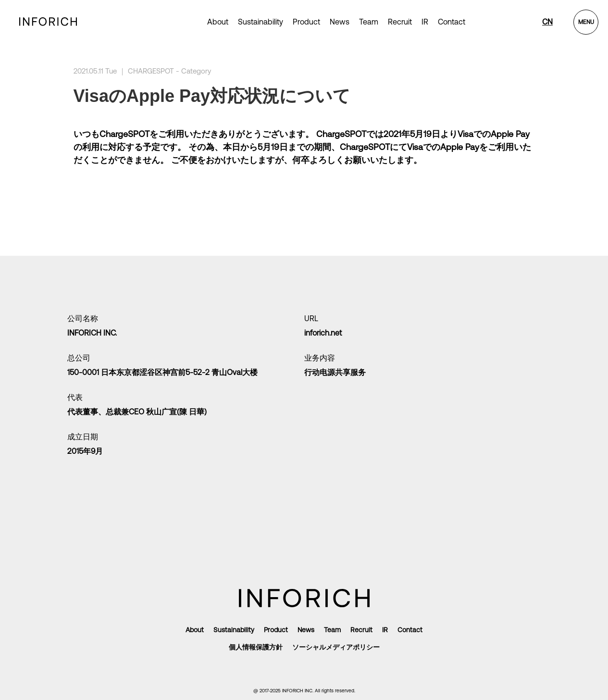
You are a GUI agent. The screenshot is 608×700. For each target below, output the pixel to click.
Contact (452, 22)
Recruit (400, 22)
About (218, 22)
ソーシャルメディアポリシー (336, 647)
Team (369, 22)
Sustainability (261, 22)
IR (425, 22)
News (340, 22)
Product (276, 630)
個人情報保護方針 (256, 647)
